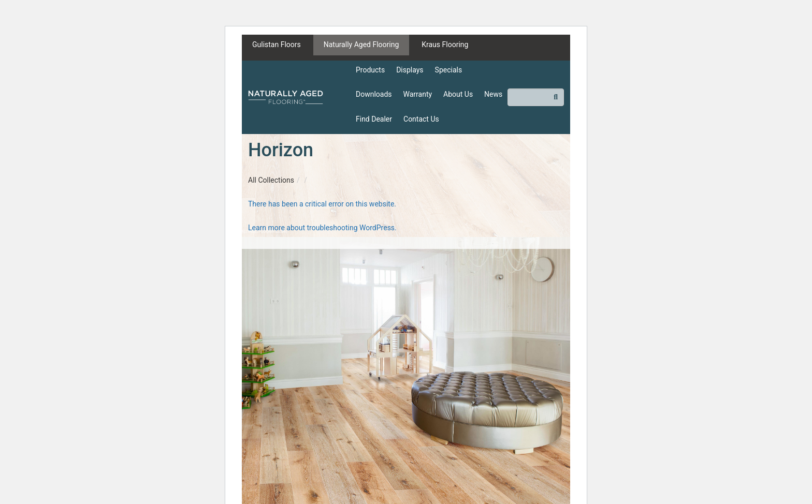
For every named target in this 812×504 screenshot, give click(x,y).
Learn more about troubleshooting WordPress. (322, 228)
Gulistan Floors (277, 45)
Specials (449, 70)
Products (370, 70)
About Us (458, 94)
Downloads (374, 94)
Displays (410, 70)
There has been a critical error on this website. (322, 204)
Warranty (418, 94)
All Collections (271, 180)
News (493, 94)
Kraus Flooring (445, 45)
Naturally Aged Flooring (361, 45)
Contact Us (421, 119)
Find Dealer (374, 119)
